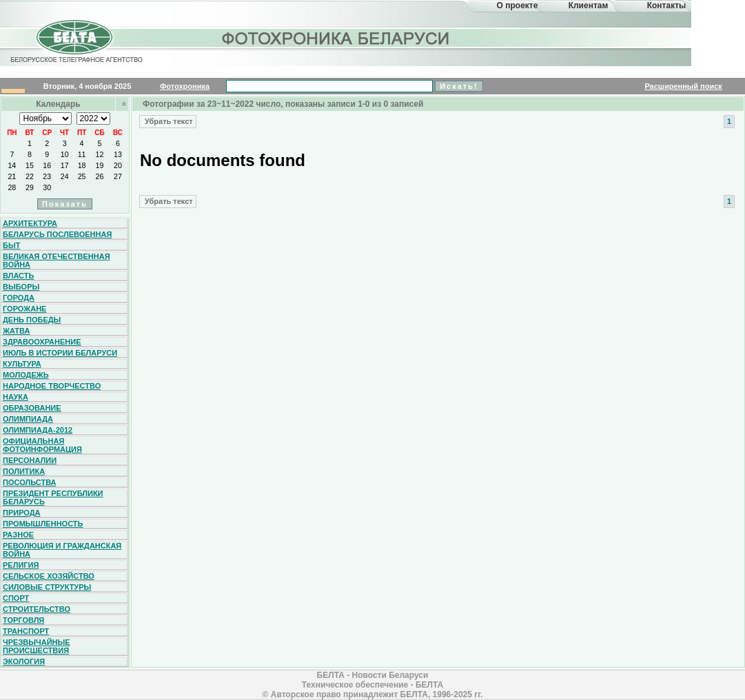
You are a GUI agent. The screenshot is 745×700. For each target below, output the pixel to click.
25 (82, 176)
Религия (21, 565)
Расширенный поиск (683, 86)
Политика (24, 471)
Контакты (667, 6)
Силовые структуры (47, 587)
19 (100, 165)
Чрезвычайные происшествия (37, 646)
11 (82, 154)
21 (12, 176)
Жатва (16, 331)
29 (30, 187)
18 (82, 165)
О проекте (518, 6)
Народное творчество (52, 386)
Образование (32, 408)
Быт (11, 245)
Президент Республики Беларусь (53, 497)
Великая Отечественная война (57, 260)
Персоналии (30, 460)
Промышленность (43, 524)
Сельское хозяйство (49, 576)
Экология (24, 661)
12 (100, 154)
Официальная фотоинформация (42, 445)
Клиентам (589, 6)
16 (47, 165)
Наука (16, 397)
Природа (22, 513)
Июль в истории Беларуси (60, 353)
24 (65, 176)
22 (30, 176)
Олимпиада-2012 (38, 430)
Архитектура (30, 223)
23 (47, 176)
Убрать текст (168, 121)
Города (19, 298)
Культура (22, 364)
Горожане (24, 309)
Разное (18, 535)
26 (100, 176)
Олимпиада (28, 419)
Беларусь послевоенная (57, 234)
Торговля (23, 620)
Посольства (30, 482)
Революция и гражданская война (62, 550)
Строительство (37, 609)
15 (30, 165)
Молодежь (26, 375)
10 (65, 154)
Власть (18, 276)
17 (65, 165)
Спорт (16, 598)
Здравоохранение (42, 342)
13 (118, 154)
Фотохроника (185, 86)
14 (12, 165)
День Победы (32, 320)
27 (118, 176)
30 (47, 187)
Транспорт (26, 631)
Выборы (21, 287)
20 (118, 165)
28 (12, 187)
